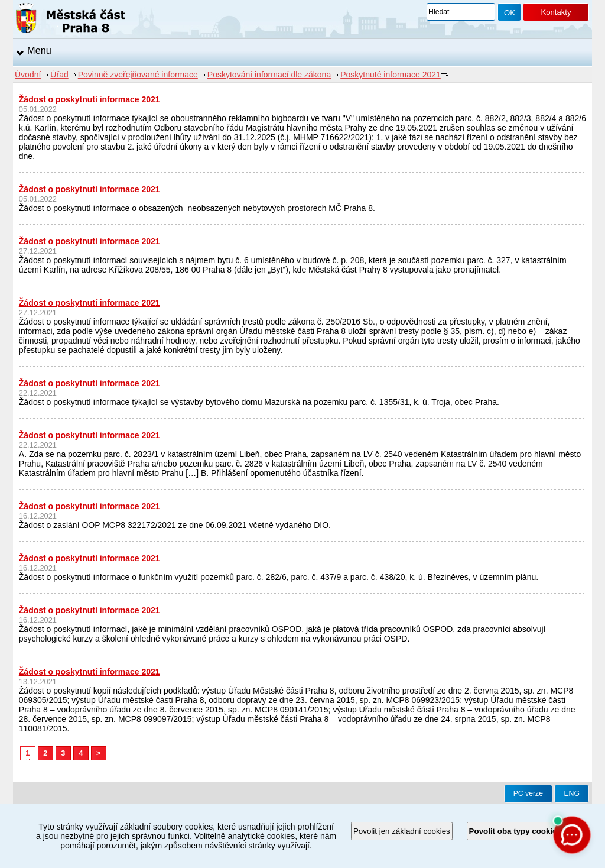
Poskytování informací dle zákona (269, 75)
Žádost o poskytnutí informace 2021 (90, 99)
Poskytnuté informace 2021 (391, 75)
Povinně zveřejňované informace (138, 75)
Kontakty (556, 12)
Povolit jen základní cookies (402, 831)
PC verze (528, 793)
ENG (572, 793)
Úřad (59, 75)
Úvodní (28, 75)
